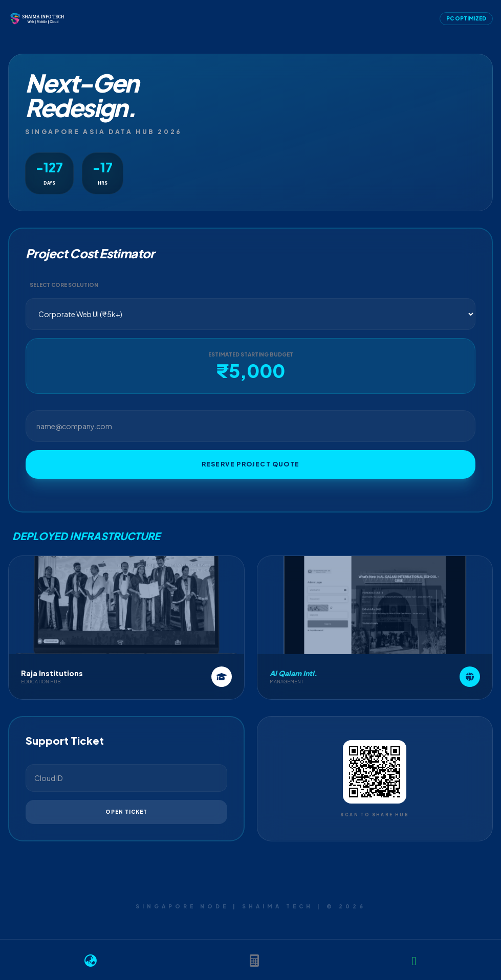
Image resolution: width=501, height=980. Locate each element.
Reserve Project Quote (250, 464)
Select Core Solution (64, 285)
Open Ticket (126, 812)
